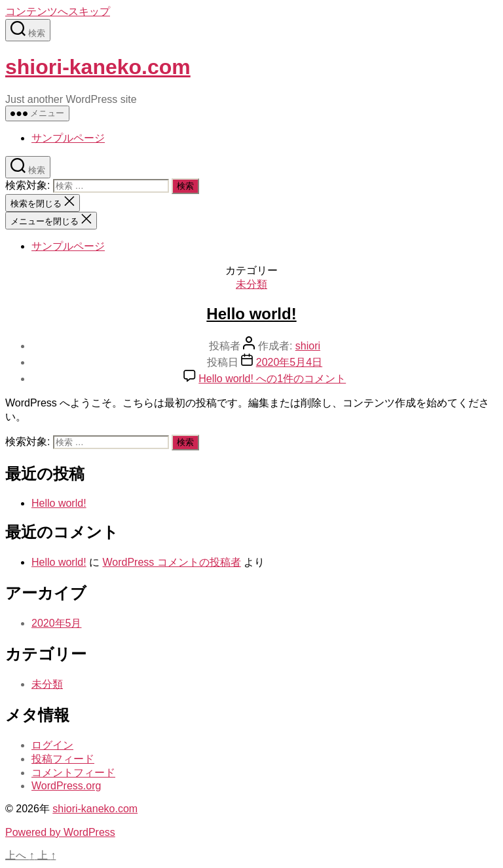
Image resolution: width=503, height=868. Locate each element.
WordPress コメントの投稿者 (171, 562)
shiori (308, 346)
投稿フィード (63, 759)
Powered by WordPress (60, 832)
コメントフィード (73, 773)
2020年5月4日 (289, 362)
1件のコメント (272, 379)
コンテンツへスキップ (58, 11)
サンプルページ (68, 138)
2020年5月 (57, 623)
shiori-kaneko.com (98, 67)
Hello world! (251, 314)
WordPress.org (66, 786)
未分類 (251, 284)
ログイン (52, 745)
